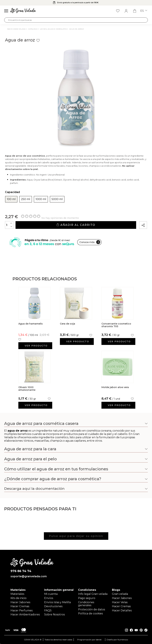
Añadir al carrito (76, 225)
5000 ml (57, 199)
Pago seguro (87, 598)
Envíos (49, 598)
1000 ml (41, 199)
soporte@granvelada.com (29, 576)
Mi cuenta (51, 594)
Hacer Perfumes (22, 610)
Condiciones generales (86, 604)
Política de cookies (90, 613)
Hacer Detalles (122, 610)
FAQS (48, 610)
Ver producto (36, 346)
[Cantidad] (9, 225)
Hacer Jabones (20, 602)
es (144, 11)
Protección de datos (92, 609)
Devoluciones (53, 606)
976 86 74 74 (21, 571)
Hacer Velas (120, 602)
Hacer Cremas (20, 606)
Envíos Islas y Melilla (57, 602)
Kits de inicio (19, 598)
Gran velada (120, 594)
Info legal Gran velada (93, 594)
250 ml (26, 199)
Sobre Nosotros (54, 614)
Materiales (17, 594)
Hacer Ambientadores (25, 614)
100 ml (11, 199)
